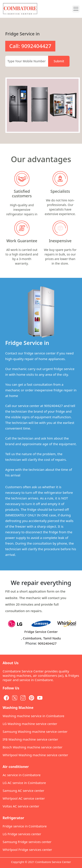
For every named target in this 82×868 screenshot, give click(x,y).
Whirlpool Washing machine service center (35, 755)
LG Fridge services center (22, 834)
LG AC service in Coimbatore (24, 783)
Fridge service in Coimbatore (25, 826)
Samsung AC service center (23, 791)
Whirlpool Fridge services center (27, 850)
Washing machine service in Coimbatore (33, 716)
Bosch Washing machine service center (32, 747)
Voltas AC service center (21, 806)
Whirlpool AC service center (24, 798)
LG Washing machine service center (30, 724)
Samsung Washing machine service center (35, 731)
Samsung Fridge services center (27, 842)
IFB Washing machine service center (30, 739)
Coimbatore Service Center (53, 862)
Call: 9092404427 (30, 46)
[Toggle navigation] (76, 9)
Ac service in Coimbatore (22, 775)
